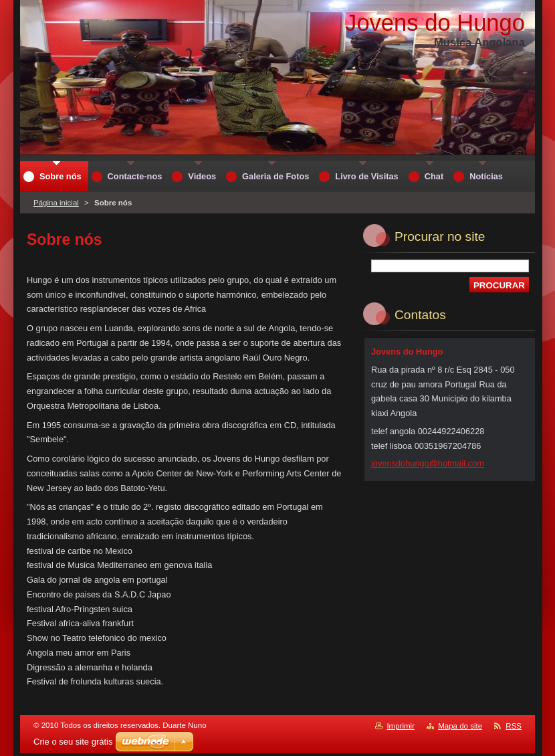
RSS (514, 726)
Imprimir (401, 726)
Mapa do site (460, 726)
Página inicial (56, 203)
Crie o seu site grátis (73, 742)
